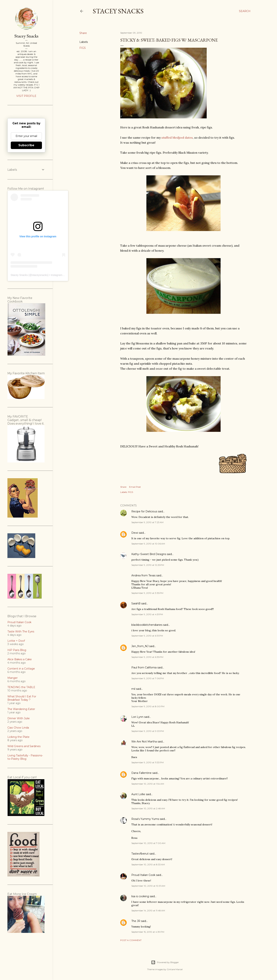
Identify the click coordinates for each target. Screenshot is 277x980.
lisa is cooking (140, 896)
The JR (136, 921)
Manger (13, 678)
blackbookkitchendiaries (147, 625)
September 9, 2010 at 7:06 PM (148, 678)
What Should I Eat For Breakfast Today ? (22, 698)
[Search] (245, 11)
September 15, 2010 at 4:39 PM (148, 932)
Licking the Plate (18, 737)
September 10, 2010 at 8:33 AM (148, 864)
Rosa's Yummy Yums (145, 819)
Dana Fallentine (141, 773)
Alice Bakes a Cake (20, 659)
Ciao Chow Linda (18, 728)
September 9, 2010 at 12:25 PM (148, 565)
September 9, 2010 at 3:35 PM (147, 593)
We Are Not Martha (144, 742)
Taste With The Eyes (21, 631)
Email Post (135, 487)
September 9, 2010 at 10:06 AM (148, 544)
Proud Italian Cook (143, 875)
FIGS (83, 48)
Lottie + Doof (16, 641)
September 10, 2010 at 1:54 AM (148, 784)
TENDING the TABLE (21, 687)
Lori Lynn (137, 717)
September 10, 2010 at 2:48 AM (148, 808)
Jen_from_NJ (140, 646)
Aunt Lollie (138, 794)
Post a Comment (131, 940)
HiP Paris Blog (17, 650)
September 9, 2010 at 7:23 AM (147, 522)
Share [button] (83, 33)
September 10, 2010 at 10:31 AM (148, 886)
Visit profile (26, 96)
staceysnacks (40, 275)
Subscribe (26, 145)
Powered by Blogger (165, 962)
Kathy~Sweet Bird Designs (149, 554)
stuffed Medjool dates (177, 138)
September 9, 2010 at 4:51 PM (147, 614)
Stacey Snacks (118, 11)
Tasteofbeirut (140, 854)
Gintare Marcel (175, 969)
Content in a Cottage (21, 669)
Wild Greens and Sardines (24, 746)
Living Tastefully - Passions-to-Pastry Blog (25, 757)
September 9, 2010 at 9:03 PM (148, 731)
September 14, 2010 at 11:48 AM (148, 911)
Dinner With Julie (19, 718)
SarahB (136, 603)
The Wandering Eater (21, 709)
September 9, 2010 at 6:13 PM (147, 636)
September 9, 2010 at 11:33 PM (147, 762)
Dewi (135, 533)
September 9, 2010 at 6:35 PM (147, 657)
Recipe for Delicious (144, 511)
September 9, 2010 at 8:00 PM (148, 706)
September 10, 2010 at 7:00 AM (148, 843)
